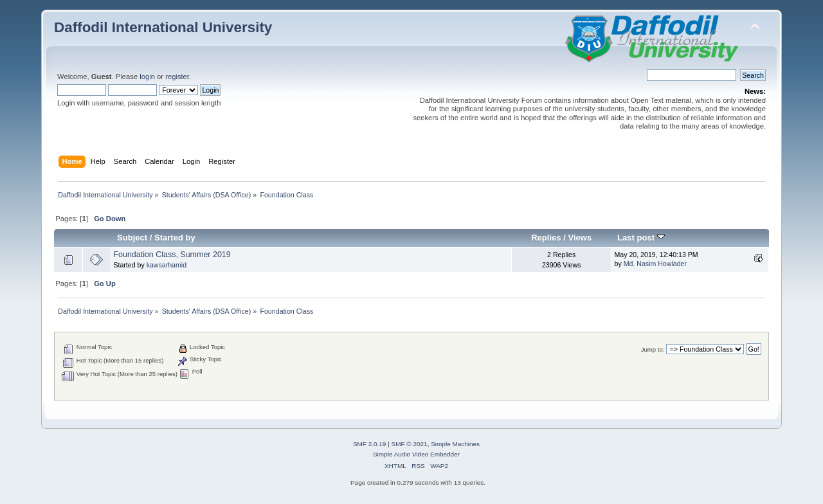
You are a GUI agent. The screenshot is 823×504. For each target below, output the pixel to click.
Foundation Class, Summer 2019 (172, 255)
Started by (175, 238)
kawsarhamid (167, 265)
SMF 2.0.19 (370, 444)
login (147, 76)
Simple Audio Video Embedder (416, 454)
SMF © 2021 (410, 444)
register (177, 76)
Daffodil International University (163, 27)
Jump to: (653, 349)
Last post (641, 238)
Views (580, 238)
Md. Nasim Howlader (655, 264)
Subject (132, 238)
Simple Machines (455, 444)
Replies (546, 238)
